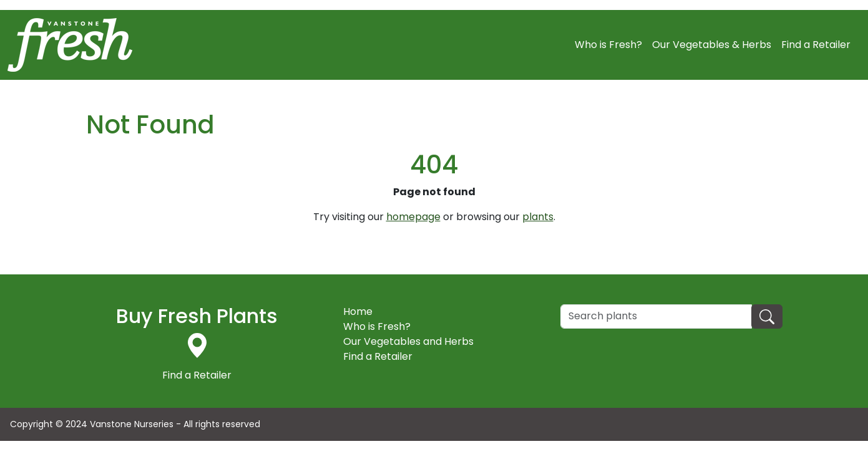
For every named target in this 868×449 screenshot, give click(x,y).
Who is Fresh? (608, 45)
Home (358, 311)
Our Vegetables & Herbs (712, 45)
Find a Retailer (816, 45)
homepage (413, 217)
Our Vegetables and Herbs (408, 341)
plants (538, 217)
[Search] (656, 316)
